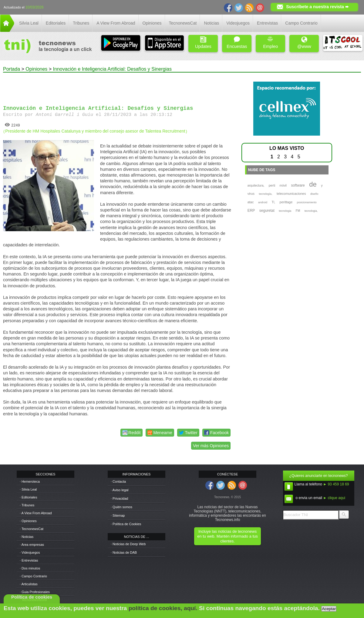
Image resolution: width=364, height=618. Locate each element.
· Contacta (118, 481)
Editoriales (56, 23)
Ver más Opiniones (211, 446)
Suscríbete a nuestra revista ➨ (317, 7)
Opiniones (152, 23)
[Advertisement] (118, 86)
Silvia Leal (29, 23)
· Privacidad (119, 498)
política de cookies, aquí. (163, 608)
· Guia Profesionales (35, 592)
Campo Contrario (301, 23)
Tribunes (81, 23)
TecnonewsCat (183, 23)
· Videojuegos (30, 552)
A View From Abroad (116, 23)
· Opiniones (28, 521)
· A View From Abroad (36, 513)
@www (304, 43)
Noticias (211, 23)
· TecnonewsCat (32, 529)
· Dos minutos (30, 568)
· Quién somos (121, 507)
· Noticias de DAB (124, 552)
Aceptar (329, 609)
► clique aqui (334, 498)
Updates (203, 43)
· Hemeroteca (30, 481)
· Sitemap (118, 515)
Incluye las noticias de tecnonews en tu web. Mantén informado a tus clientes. (227, 536)
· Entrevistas (29, 560)
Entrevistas (267, 23)
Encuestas (237, 43)
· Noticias (27, 537)
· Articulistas (29, 584)
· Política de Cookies (126, 524)
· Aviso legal (120, 490)
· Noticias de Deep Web (128, 544)
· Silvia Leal (28, 489)
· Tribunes (27, 505)
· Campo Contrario (33, 576)
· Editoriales (28, 497)
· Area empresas (32, 545)
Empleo (270, 43)
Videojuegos (238, 23)
